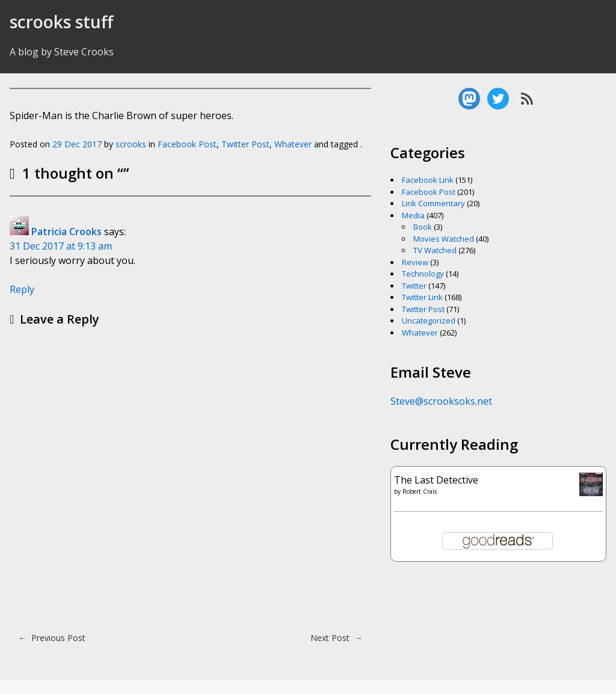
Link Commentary (433, 203)
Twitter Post (245, 144)
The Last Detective (436, 480)
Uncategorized (429, 321)
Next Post (337, 638)
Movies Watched (444, 239)
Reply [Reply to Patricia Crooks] (22, 289)
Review (415, 262)
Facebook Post (187, 144)
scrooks (131, 144)
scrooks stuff (61, 22)
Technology (423, 274)
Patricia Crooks (66, 232)
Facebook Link (428, 180)
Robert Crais (420, 491)
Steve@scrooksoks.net (441, 401)
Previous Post (52, 638)
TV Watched (435, 250)
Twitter (414, 286)
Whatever (293, 144)
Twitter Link (422, 297)
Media (413, 215)
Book (423, 227)
